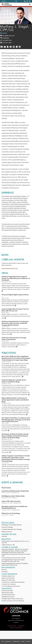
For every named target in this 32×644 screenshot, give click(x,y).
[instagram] (30, 1)
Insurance (4, 536)
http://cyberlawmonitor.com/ (10, 268)
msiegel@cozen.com (8, 36)
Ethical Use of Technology (11, 513)
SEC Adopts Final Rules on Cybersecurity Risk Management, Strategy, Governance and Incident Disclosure (16, 420)
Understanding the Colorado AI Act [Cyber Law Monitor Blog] (14, 381)
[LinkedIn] (25, 1)
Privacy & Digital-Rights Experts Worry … (15, 296)
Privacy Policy (12, 626)
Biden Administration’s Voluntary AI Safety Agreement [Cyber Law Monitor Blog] (15, 400)
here (15, 553)
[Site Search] (9, 1)
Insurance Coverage (7, 527)
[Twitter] (27, 1)
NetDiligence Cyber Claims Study (13, 496)
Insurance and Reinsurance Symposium (15, 491)
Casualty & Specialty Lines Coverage (12, 529)
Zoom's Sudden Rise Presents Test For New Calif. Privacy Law (15, 310)
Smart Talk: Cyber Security (11, 501)
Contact (16, 622)
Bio (3, 641)
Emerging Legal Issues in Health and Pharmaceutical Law (14, 507)
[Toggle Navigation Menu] (30, 4)
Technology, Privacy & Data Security (11, 525)
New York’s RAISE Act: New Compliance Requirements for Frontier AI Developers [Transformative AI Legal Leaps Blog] (16, 358)
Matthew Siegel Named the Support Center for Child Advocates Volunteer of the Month (16, 278)
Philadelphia (6, 38)
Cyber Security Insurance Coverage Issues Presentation (14, 339)
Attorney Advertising (16, 628)
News (23, 641)
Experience (8, 641)
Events (28, 641)
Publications (16, 641)
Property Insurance (7, 532)
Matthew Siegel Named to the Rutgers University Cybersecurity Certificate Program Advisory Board (15, 323)
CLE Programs (16, 619)
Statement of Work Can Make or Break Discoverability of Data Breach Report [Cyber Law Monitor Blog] (15, 436)
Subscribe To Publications (16, 620)
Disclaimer (21, 626)
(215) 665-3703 (7, 40)
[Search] (16, 1)
